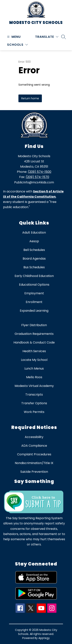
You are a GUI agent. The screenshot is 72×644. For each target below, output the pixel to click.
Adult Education (34, 233)
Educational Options (34, 285)
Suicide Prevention (34, 472)
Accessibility (34, 437)
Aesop (34, 241)
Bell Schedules (34, 250)
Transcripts (34, 395)
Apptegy (44, 638)
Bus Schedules (34, 267)
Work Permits (34, 412)
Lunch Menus (34, 368)
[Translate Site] (47, 37)
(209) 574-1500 (40, 172)
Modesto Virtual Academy (34, 386)
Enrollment (34, 302)
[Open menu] (13, 37)
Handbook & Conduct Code (34, 342)
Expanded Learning (34, 311)
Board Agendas (34, 259)
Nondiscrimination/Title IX (34, 463)
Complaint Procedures (34, 454)
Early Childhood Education (34, 276)
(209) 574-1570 (37, 177)
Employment (34, 293)
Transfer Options (34, 403)
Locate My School (34, 360)
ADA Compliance (34, 446)
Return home (30, 98)
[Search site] (64, 37)
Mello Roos (34, 377)
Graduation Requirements (34, 334)
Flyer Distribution (34, 325)
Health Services (34, 351)
